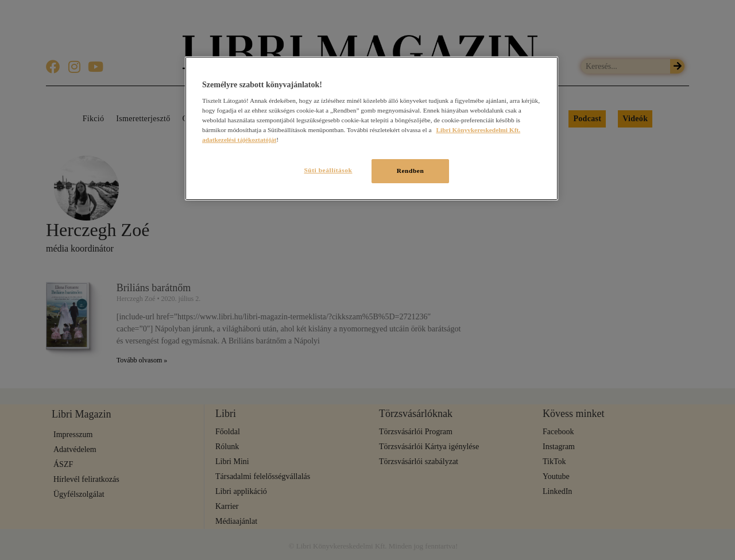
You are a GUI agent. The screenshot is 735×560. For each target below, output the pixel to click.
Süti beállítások (326, 170)
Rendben (411, 171)
